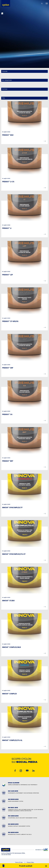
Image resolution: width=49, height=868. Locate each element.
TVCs (3, 98)
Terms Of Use (19, 862)
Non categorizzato (7, 80)
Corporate (5, 71)
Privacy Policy (30, 862)
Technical (5, 89)
